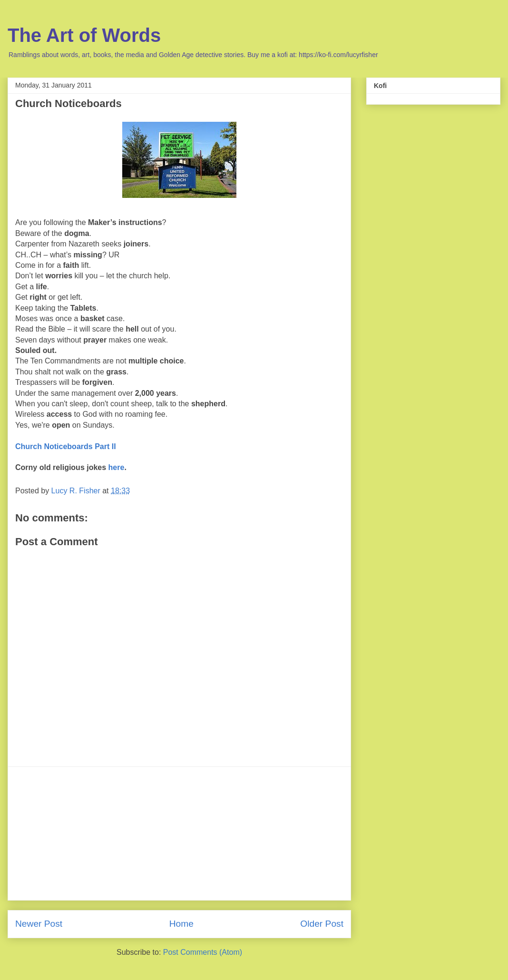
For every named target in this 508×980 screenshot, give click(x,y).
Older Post (322, 924)
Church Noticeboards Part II (66, 446)
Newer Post (39, 924)
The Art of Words (84, 35)
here (117, 467)
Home (181, 924)
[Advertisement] (179, 833)
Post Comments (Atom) (203, 952)
